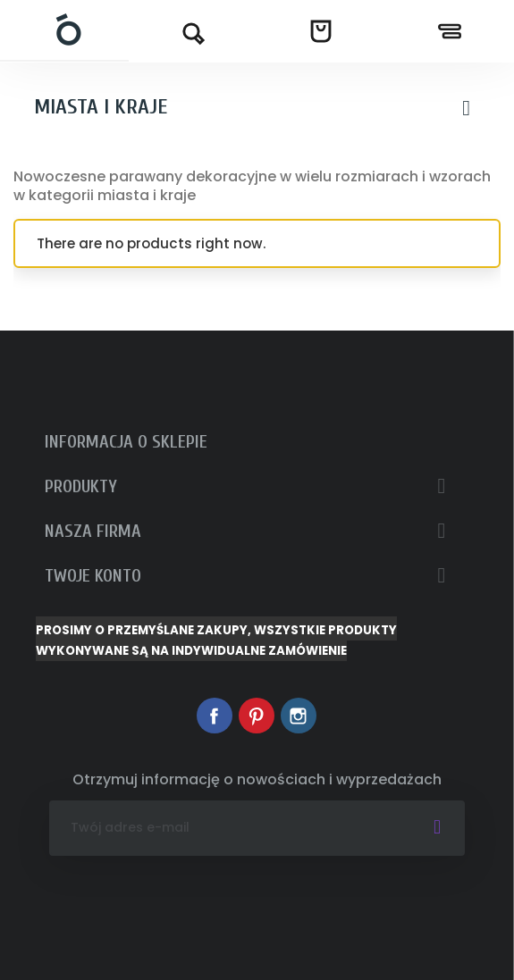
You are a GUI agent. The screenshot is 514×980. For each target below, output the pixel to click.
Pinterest (257, 716)
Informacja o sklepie (126, 442)
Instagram (299, 716)
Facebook (215, 716)
